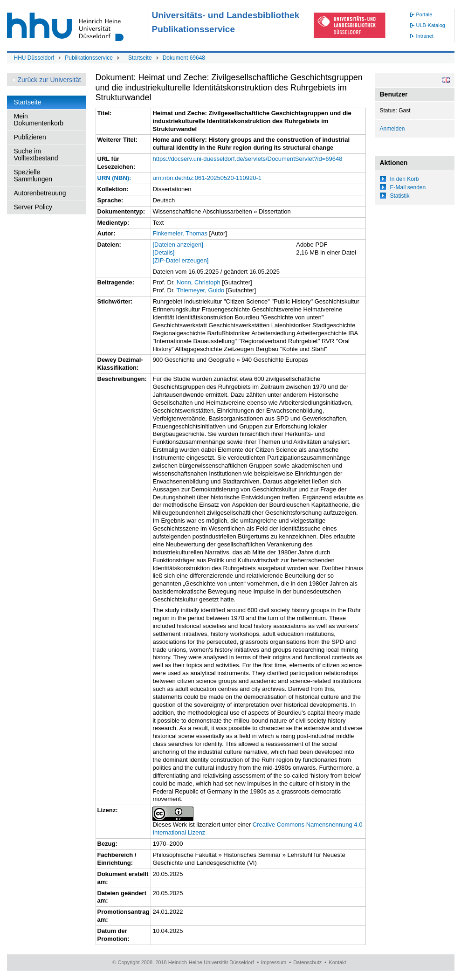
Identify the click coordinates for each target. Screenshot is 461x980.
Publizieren (30, 137)
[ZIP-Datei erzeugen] (180, 260)
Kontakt (337, 962)
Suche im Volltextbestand (36, 155)
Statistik (400, 196)
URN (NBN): (114, 178)
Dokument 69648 (184, 58)
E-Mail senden (408, 187)
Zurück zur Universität (49, 80)
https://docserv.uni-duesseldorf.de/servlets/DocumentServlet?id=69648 (247, 159)
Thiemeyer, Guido (201, 290)
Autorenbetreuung (40, 193)
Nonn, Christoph (199, 282)
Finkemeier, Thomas (180, 233)
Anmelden (392, 129)
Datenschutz (307, 962)
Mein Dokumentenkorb (39, 120)
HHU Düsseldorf (34, 58)
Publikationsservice (89, 58)
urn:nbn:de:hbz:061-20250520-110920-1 (207, 178)
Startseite (140, 58)
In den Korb (405, 179)
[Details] (163, 252)
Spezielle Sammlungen (33, 176)
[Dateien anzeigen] (178, 245)
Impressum (274, 962)
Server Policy (33, 207)
